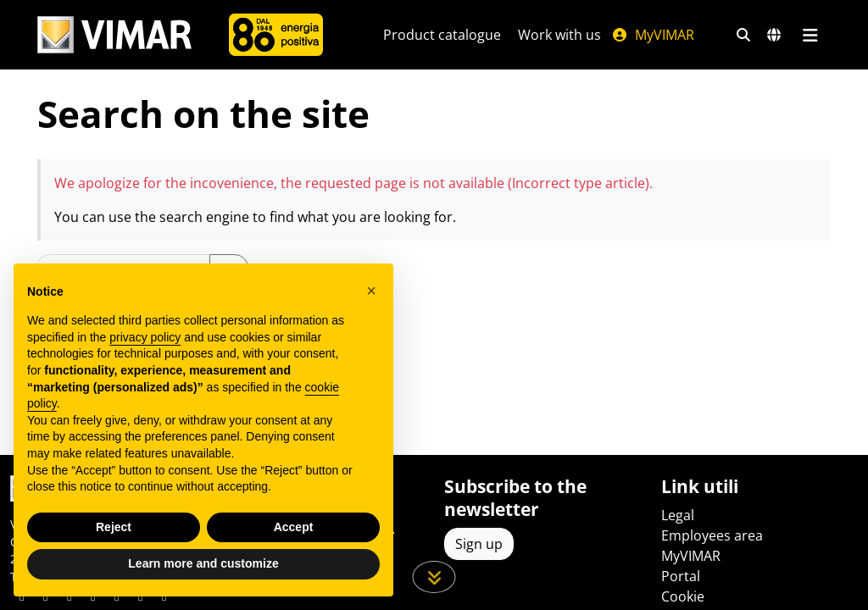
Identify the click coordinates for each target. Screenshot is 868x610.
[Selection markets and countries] (774, 35)
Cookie (683, 596)
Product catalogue (442, 35)
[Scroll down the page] (434, 577)
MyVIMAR (653, 35)
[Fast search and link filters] (743, 35)
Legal (678, 515)
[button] (371, 291)
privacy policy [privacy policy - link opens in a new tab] (145, 337)
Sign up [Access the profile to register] (479, 544)
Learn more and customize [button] (203, 563)
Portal (681, 576)
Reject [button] (114, 527)
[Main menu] (810, 35)
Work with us (559, 35)
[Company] (276, 35)
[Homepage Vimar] (114, 35)
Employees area (712, 535)
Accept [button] (294, 527)
